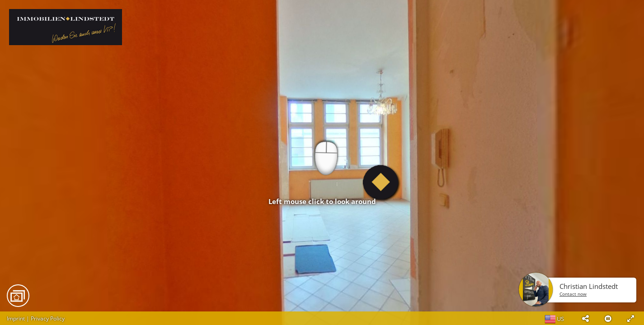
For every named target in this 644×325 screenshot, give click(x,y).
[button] (585, 318)
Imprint (16, 318)
